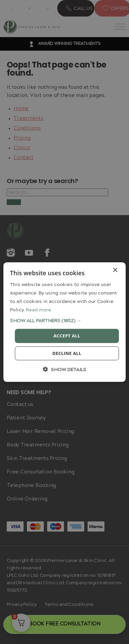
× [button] (115, 270)
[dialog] (65, 322)
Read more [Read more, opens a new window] (39, 310)
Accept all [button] (67, 336)
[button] (65, 321)
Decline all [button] (67, 353)
